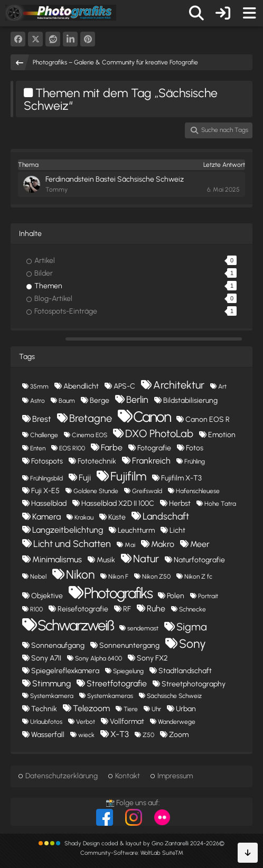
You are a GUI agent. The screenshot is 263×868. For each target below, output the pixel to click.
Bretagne (91, 418)
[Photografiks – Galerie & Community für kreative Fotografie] (61, 13)
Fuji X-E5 (45, 491)
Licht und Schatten (72, 544)
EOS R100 (72, 448)
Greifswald (147, 491)
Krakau (84, 517)
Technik (44, 709)
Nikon (80, 574)
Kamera (46, 517)
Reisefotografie (83, 609)
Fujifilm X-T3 (181, 478)
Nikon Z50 (156, 577)
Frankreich (151, 461)
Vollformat (127, 721)
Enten (38, 448)
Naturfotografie (199, 560)
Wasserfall (48, 735)
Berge (100, 400)
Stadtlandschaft (185, 671)
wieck (86, 735)
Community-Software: (132, 853)
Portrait (208, 596)
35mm (39, 386)
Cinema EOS (90, 435)
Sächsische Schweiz (174, 696)
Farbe (112, 447)
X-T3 (120, 734)
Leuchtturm (136, 530)
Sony (192, 644)
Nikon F (118, 577)
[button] (70, 39)
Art (222, 386)
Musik (106, 560)
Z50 (148, 735)
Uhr (156, 709)
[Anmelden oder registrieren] (223, 13)
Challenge (44, 435)
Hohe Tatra (220, 504)
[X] (35, 39)
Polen (176, 596)
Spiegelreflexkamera (65, 671)
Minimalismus (57, 559)
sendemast (143, 628)
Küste (117, 517)
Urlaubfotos (46, 722)
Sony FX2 (152, 658)
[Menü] (249, 13)
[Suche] (196, 13)
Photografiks (118, 593)
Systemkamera (52, 696)
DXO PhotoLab (159, 433)
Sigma (192, 627)
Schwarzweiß (76, 625)
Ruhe (156, 608)
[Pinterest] (88, 39)
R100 (36, 609)
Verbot (86, 722)
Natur (146, 559)
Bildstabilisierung (190, 400)
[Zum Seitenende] (248, 853)
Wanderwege (177, 722)
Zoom (179, 735)
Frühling (195, 461)
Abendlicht (81, 386)
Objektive (47, 596)
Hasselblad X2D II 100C (118, 503)
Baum (67, 401)
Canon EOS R (208, 419)
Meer (200, 544)
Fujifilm (128, 476)
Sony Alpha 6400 (98, 658)
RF (127, 609)
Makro (163, 544)
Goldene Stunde (96, 491)
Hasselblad (49, 503)
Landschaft (166, 516)
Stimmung (51, 683)
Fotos (195, 448)
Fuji (85, 478)
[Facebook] (18, 39)
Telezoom (91, 708)
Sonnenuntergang (129, 645)
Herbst (180, 503)
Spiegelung (128, 671)
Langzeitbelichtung (68, 530)
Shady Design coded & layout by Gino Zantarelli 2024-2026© (144, 843)
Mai (130, 545)
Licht (177, 530)
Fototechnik (97, 461)
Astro (37, 401)
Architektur (179, 385)
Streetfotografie (117, 683)
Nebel (38, 577)
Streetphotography (194, 684)
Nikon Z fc (198, 577)
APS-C (124, 386)
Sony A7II (46, 658)
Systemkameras (110, 696)
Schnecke (192, 609)
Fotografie (154, 448)
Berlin (137, 400)
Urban (186, 709)
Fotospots (47, 461)
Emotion (222, 435)
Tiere (131, 709)
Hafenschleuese (198, 491)
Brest (42, 419)
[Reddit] (53, 39)
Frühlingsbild (46, 478)
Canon (152, 417)
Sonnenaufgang (58, 645)
